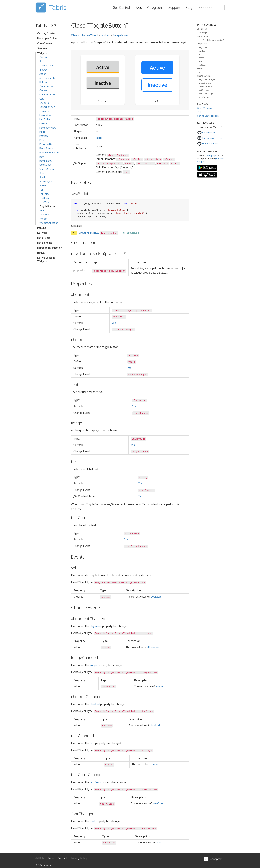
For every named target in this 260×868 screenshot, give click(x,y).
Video (42, 210)
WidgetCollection (49, 223)
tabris (99, 138)
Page (42, 132)
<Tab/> (175, 164)
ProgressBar (46, 144)
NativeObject (90, 35)
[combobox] (211, 7)
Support (174, 7)
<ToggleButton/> (118, 155)
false (132, 362)
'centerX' (145, 310)
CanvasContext (48, 94)
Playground (155, 7)
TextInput (45, 198)
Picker (43, 140)
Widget (43, 219)
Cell (42, 99)
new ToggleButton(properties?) (212, 40)
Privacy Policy (79, 858)
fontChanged (204, 97)
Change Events (204, 76)
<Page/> (169, 159)
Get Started (121, 7)
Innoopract (48, 865)
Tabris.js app (211, 156)
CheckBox (45, 103)
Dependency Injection (50, 248)
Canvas (43, 90)
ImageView (45, 115)
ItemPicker (45, 119)
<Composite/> (153, 159)
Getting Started (47, 33)
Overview (44, 57)
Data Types (44, 238)
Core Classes (45, 43)
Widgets (42, 53)
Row (42, 157)
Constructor (203, 36)
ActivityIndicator (48, 78)
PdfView (44, 136)
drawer (43, 70)
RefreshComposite (49, 152)
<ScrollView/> (145, 164)
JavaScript (203, 33)
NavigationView (48, 128)
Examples (202, 29)
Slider (43, 173)
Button (43, 82)
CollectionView (47, 107)
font (92, 821)
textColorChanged (206, 93)
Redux (41, 253)
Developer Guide (47, 38)
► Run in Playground (129, 233)
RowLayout (46, 161)
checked (156, 597)
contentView (46, 66)
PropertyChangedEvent (108, 633)
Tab (42, 190)
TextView (44, 202)
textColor (95, 782)
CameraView (46, 86)
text (92, 743)
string (143, 477)
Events (200, 68)
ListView (44, 123)
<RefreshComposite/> (109, 164)
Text (141, 496)
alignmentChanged (207, 79)
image (93, 665)
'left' (117, 310)
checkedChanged (206, 87)
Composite (45, 111)
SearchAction (47, 169)
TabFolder (45, 194)
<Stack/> (163, 164)
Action (43, 74)
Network (42, 233)
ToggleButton (47, 206)
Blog (189, 7)
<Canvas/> (123, 159)
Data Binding (45, 243)
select (201, 72)
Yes (114, 323)
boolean (133, 355)
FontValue (140, 400)
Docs (138, 7)
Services (42, 48)
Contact (62, 858)
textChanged (204, 90)
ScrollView (45, 165)
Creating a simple (98, 233)
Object (75, 35)
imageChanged (205, 83)
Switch (43, 186)
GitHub (40, 858)
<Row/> (129, 164)
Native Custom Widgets (46, 259)
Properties (99, 271)
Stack (42, 177)
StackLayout (46, 181)
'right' (130, 310)
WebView (44, 215)
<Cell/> (137, 159)
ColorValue (132, 534)
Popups (42, 228)
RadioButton (46, 148)
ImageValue (138, 439)
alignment (96, 626)
